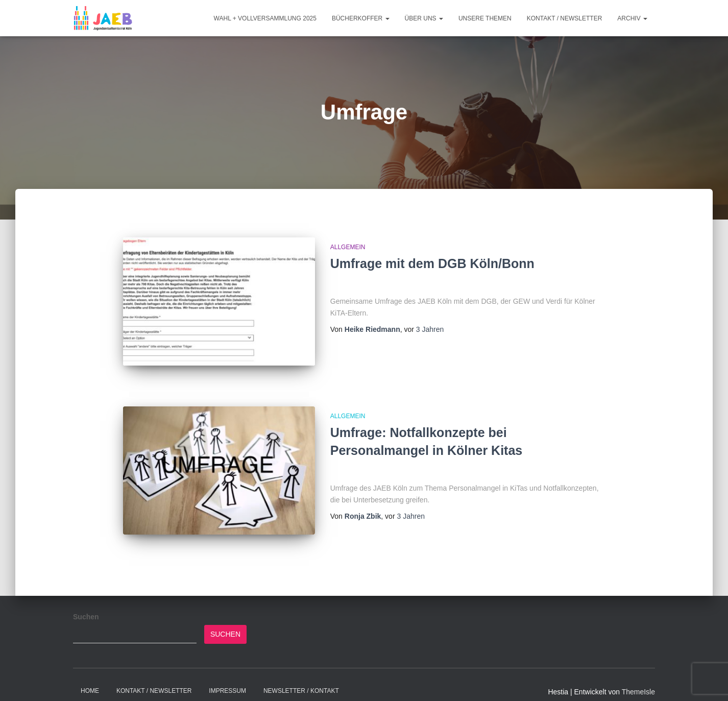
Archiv (632, 18)
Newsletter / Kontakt (301, 677)
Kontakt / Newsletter (565, 18)
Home (90, 677)
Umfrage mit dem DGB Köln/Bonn (432, 263)
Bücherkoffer (361, 18)
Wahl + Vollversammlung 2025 (265, 18)
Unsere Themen (485, 18)
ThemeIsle (638, 678)
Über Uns (424, 18)
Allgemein (348, 247)
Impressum (227, 677)
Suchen (86, 603)
